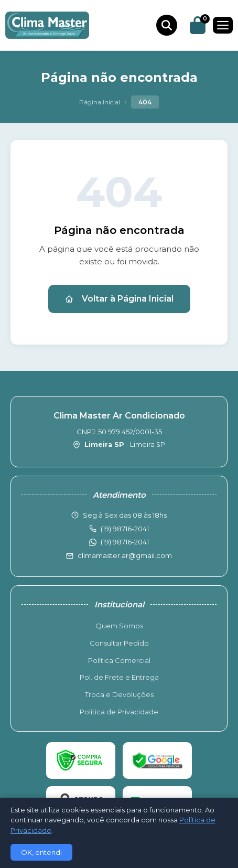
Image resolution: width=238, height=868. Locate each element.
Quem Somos (119, 626)
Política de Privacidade (119, 712)
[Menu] (223, 25)
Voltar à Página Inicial (119, 299)
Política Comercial (119, 660)
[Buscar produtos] (167, 25)
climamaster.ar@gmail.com (125, 555)
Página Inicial (100, 102)
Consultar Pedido (119, 643)
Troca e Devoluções (119, 694)
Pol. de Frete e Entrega (119, 677)
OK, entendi (41, 852)
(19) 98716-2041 (125, 542)
